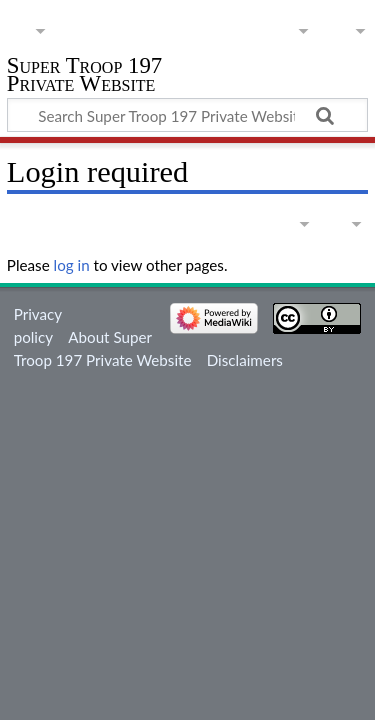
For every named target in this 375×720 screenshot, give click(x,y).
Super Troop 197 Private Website (84, 76)
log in (72, 265)
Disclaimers (245, 360)
